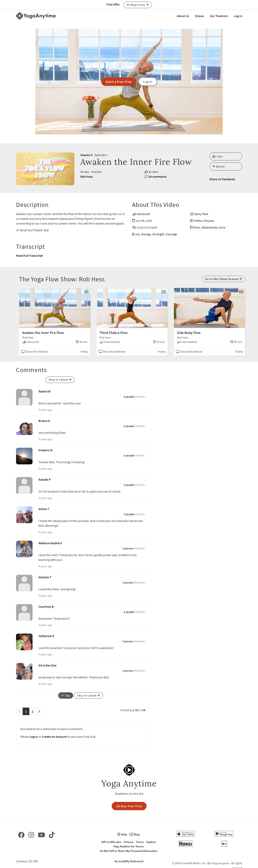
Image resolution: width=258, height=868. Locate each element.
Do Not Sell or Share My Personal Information (129, 851)
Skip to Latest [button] (60, 380)
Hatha (198, 221)
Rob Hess (87, 176)
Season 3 (86, 155)
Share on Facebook (222, 179)
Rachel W (45, 391)
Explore (151, 842)
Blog (135, 834)
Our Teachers (219, 16)
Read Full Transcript (29, 256)
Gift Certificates (111, 842)
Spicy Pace (201, 214)
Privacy (129, 842)
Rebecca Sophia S (50, 543)
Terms (140, 842)
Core (222, 227)
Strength (158, 234)
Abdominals (210, 227)
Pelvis (196, 227)
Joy (138, 234)
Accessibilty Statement (129, 861)
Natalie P (45, 479)
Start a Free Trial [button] (119, 82)
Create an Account (54, 737)
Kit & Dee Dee (47, 665)
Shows (199, 16)
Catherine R (46, 636)
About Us (183, 16)
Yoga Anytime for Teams (129, 846)
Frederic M (46, 450)
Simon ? (44, 509)
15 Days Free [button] (138, 5)
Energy (146, 234)
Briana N (44, 421)
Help (122, 834)
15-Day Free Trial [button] (129, 806)
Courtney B (46, 607)
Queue (219, 166)
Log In (238, 16)
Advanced (143, 214)
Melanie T (45, 577)
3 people (129, 397)
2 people (129, 426)
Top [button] (66, 695)
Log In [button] (148, 82)
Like (217, 156)
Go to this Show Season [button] (223, 279)
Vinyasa (209, 221)
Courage (171, 234)
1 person (128, 548)
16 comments (158, 176)
